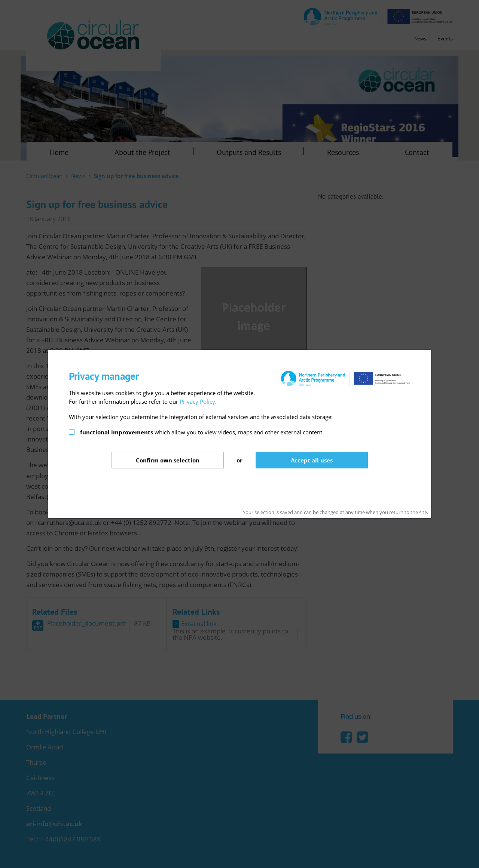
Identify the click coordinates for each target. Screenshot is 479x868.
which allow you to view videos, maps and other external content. (202, 432)
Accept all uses (312, 460)
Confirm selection (168, 460)
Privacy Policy (197, 401)
